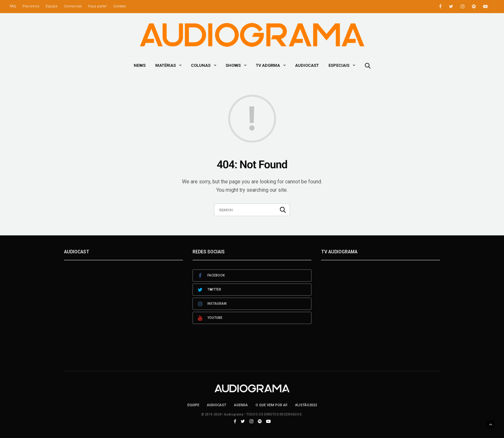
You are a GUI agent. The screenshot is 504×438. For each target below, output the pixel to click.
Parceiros (31, 6)
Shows (233, 65)
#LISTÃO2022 (306, 405)
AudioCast (307, 65)
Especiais (339, 65)
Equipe (52, 6)
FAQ (13, 6)
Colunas (201, 65)
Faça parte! (97, 6)
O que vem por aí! (271, 405)
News (140, 65)
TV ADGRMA (268, 65)
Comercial (73, 6)
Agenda (241, 405)
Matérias (166, 65)
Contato (120, 6)
